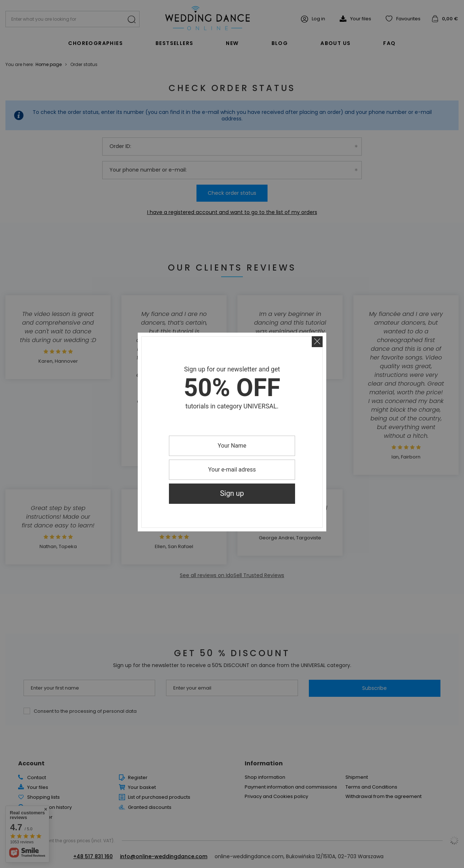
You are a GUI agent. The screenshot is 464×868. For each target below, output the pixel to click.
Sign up (232, 493)
